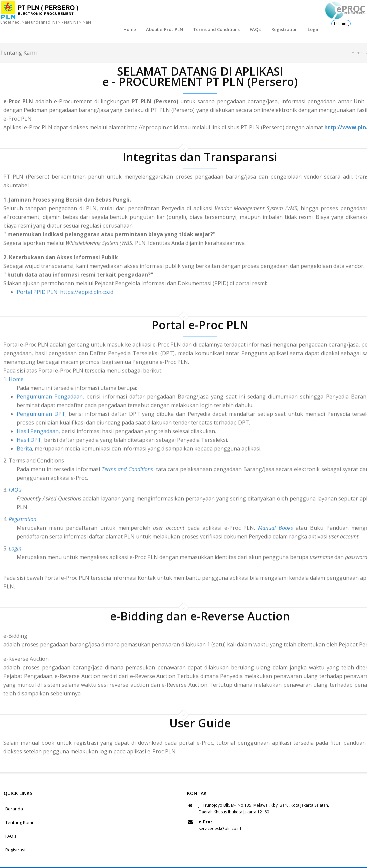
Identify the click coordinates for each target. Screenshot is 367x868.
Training (341, 23)
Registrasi (15, 834)
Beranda (14, 793)
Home (100, 13)
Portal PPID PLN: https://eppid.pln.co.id (65, 277)
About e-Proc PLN (134, 13)
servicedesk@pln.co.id (220, 813)
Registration (254, 13)
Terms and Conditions (186, 13)
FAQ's (225, 13)
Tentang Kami (19, 807)
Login (284, 13)
